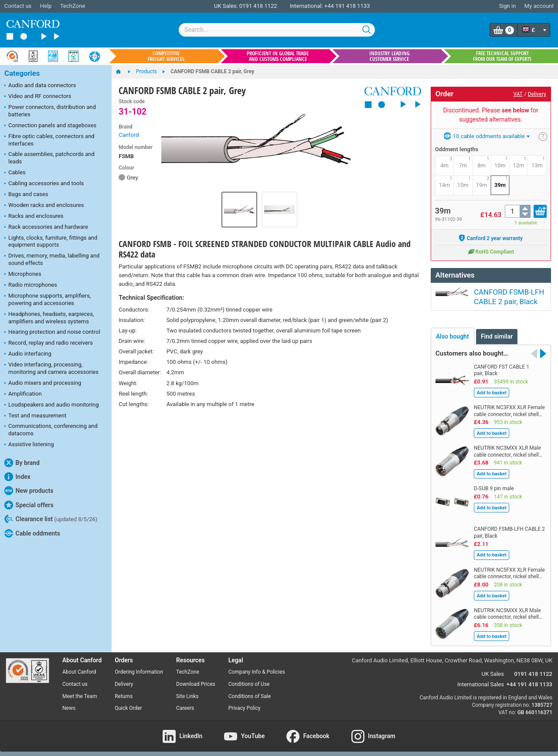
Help (46, 6)
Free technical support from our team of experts (502, 56)
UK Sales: (226, 6)
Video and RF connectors (38, 97)
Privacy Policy (245, 704)
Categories (22, 73)
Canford (129, 135)
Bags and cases (26, 195)
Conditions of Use (249, 680)
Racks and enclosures (34, 217)
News (69, 704)
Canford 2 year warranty (491, 238)
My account (539, 6)
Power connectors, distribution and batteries (50, 111)
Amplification (23, 394)
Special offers (29, 505)
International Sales (481, 680)
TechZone (73, 6)
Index (17, 477)
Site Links (187, 692)
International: (306, 6)
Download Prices (196, 680)
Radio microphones (31, 285)
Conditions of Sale (250, 692)
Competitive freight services (166, 56)
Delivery (537, 94)
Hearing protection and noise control (52, 332)
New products (29, 491)
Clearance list (51, 519)
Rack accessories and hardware (46, 227)
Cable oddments (32, 533)
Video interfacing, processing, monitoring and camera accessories (51, 368)
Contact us (18, 6)
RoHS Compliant (491, 251)
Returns (124, 692)
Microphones (23, 275)
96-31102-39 (449, 219)
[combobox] (277, 30)
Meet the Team (80, 692)
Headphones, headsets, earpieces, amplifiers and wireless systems (49, 318)
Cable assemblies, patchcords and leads (49, 158)
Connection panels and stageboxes (50, 126)
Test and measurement (35, 416)
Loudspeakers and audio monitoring (52, 405)
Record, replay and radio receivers (49, 343)
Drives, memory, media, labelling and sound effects (52, 259)
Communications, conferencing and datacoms (51, 430)
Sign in (507, 6)
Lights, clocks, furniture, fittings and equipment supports (51, 241)
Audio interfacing (28, 354)
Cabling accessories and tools (44, 184)
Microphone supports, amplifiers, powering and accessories (48, 299)
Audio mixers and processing (43, 383)
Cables (15, 173)
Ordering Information (139, 668)
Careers (185, 704)
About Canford (79, 668)
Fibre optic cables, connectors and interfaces (49, 140)
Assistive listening (29, 445)
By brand (22, 463)
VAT (518, 94)
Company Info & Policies (257, 668)
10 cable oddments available (487, 136)
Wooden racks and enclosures (44, 206)
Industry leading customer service (390, 56)
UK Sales (493, 670)
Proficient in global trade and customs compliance (278, 56)
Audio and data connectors (40, 86)
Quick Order (128, 704)
